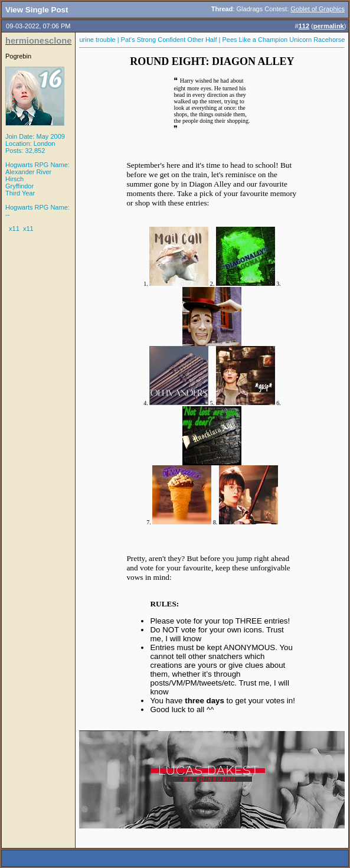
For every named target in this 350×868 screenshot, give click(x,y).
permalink (329, 26)
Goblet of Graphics (318, 9)
